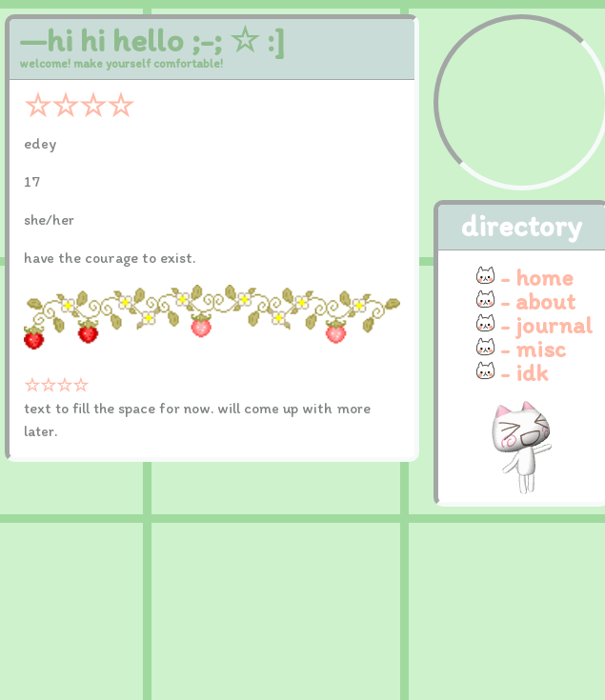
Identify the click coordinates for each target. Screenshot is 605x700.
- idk (524, 372)
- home (537, 277)
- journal (546, 325)
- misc (533, 349)
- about (538, 301)
